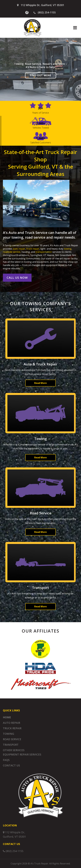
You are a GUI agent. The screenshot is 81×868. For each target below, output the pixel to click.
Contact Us (11, 765)
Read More (41, 383)
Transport (11, 745)
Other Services (14, 750)
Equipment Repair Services (22, 754)
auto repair (19, 249)
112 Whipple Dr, (15, 832)
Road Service (12, 739)
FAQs (6, 760)
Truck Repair (12, 728)
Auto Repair (11, 723)
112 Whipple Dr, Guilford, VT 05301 (42, 5)
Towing (8, 734)
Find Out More (41, 75)
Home (7, 717)
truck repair (33, 249)
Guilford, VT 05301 (14, 837)
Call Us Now (17, 278)
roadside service (12, 252)
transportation (44, 252)
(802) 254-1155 (45, 12)
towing (68, 249)
